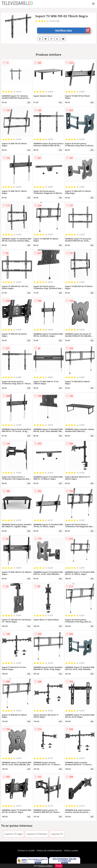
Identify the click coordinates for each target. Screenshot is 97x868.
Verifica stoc (73, 30)
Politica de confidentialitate (49, 851)
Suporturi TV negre (14, 834)
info (29, 102)
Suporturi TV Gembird (37, 834)
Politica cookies (71, 851)
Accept (59, 866)
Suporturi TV (57, 834)
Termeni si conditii (26, 851)
